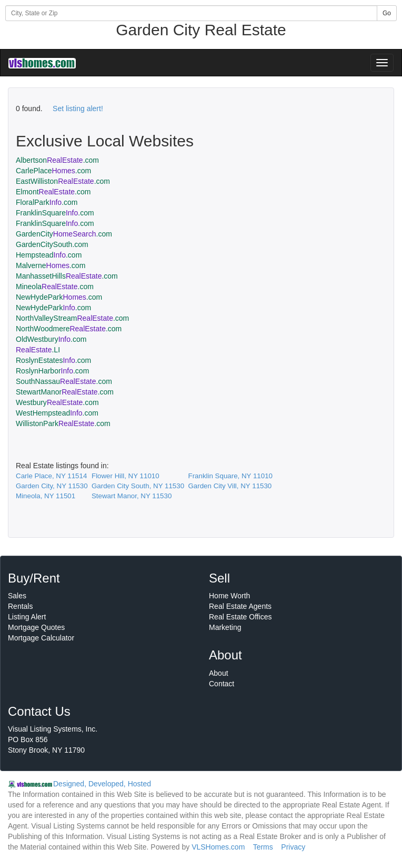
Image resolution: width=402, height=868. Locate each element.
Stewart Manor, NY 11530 (132, 496)
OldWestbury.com (51, 339)
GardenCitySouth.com (52, 244)
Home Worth (229, 596)
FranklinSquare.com (55, 213)
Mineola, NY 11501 (46, 496)
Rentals (20, 606)
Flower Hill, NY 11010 (125, 476)
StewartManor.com (65, 392)
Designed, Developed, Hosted (102, 784)
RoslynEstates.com (53, 360)
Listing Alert (27, 617)
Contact (222, 684)
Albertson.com (57, 160)
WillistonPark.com (63, 423)
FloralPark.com (47, 202)
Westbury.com (57, 402)
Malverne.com (51, 265)
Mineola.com (55, 287)
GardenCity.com (64, 234)
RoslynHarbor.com (52, 371)
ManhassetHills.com (67, 276)
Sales (17, 596)
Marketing (225, 627)
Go (387, 13)
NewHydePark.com (59, 297)
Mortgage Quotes (36, 627)
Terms (263, 847)
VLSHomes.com (218, 847)
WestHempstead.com (57, 413)
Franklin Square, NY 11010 (230, 476)
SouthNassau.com (64, 381)
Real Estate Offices (240, 617)
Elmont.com (53, 192)
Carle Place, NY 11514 (51, 476)
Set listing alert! (78, 108)
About (219, 673)
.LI (38, 350)
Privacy (293, 847)
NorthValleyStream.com (72, 318)
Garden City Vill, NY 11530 (230, 486)
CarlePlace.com (53, 171)
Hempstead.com (49, 255)
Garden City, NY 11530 (52, 486)
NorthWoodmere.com (69, 329)
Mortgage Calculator (41, 638)
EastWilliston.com (63, 181)
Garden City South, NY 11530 (138, 486)
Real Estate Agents (240, 606)
